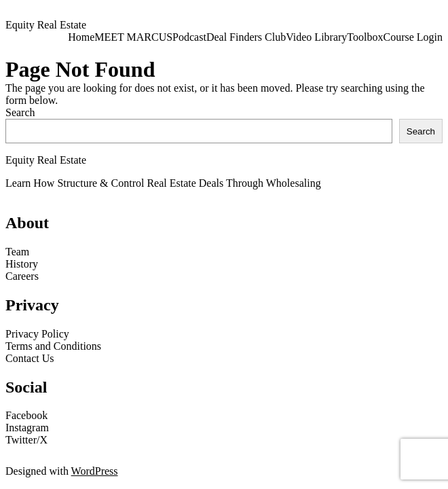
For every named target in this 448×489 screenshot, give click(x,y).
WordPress (95, 471)
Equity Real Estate (46, 25)
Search (20, 112)
